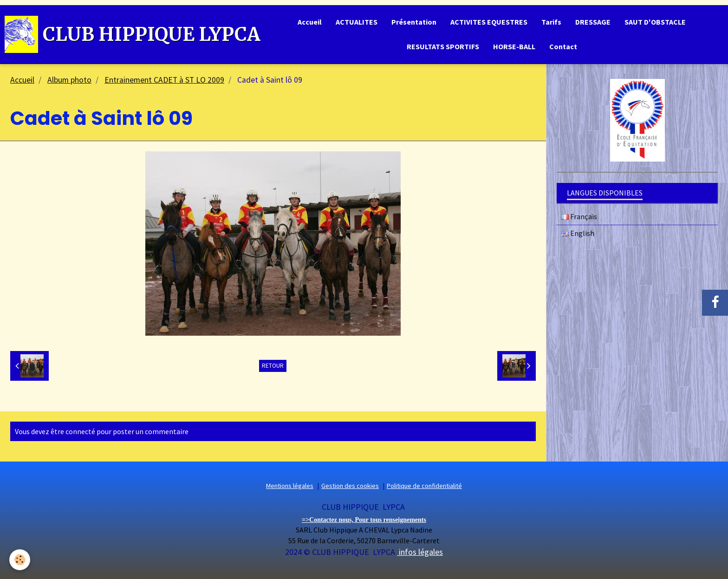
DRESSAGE (593, 22)
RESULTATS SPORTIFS (443, 46)
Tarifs (551, 22)
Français (579, 216)
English (578, 233)
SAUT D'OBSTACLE (655, 22)
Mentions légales (290, 486)
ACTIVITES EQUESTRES (489, 22)
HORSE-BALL (514, 46)
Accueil (310, 22)
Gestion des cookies (350, 486)
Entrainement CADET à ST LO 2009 (164, 80)
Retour (273, 366)
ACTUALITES (357, 22)
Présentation (414, 22)
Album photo (69, 80)
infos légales (420, 552)
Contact (563, 46)
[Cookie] (20, 560)
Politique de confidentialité (424, 486)
